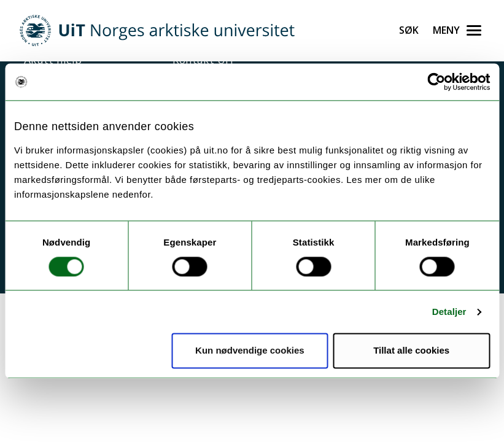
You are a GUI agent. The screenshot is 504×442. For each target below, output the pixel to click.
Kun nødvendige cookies (250, 351)
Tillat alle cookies (411, 351)
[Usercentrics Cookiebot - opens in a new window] (436, 82)
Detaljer (449, 312)
